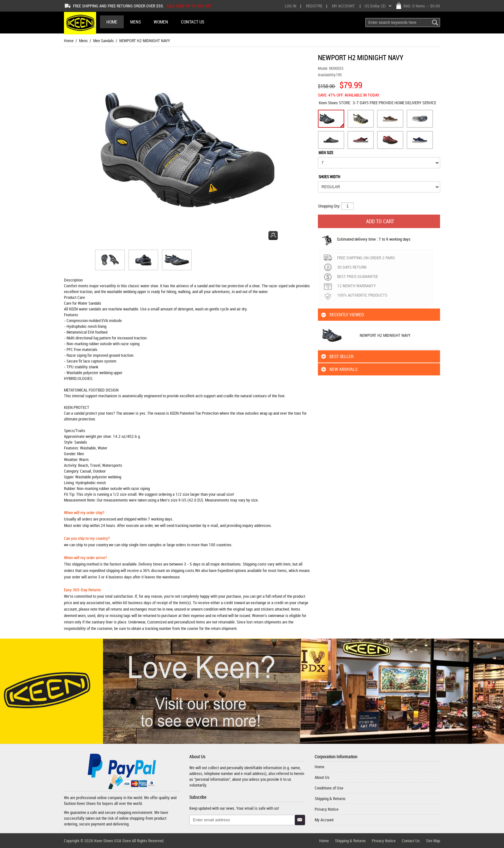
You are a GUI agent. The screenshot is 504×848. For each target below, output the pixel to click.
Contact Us (411, 841)
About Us (322, 777)
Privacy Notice (327, 809)
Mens (83, 41)
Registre (314, 6)
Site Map (433, 841)
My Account (343, 6)
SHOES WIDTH (329, 177)
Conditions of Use (329, 788)
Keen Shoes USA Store (113, 841)
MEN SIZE (326, 152)
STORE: (335, 103)
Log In (291, 6)
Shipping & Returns (330, 798)
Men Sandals (104, 41)
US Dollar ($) (375, 6)
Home (112, 22)
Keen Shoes (329, 103)
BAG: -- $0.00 (422, 6)
